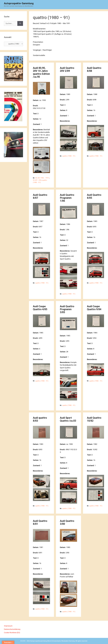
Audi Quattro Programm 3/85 (67, 309)
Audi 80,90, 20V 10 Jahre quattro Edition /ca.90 (41, 72)
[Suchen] (20, 23)
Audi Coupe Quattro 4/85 (40, 308)
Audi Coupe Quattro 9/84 (94, 308)
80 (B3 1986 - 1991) (42, 178)
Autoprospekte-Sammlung (19, 3)
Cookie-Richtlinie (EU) (12, 633)
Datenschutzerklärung (12, 629)
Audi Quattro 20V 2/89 (67, 69)
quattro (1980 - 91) (69, 156)
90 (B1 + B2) (37, 180)
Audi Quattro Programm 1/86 (67, 198)
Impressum (8, 626)
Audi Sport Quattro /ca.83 (68, 419)
